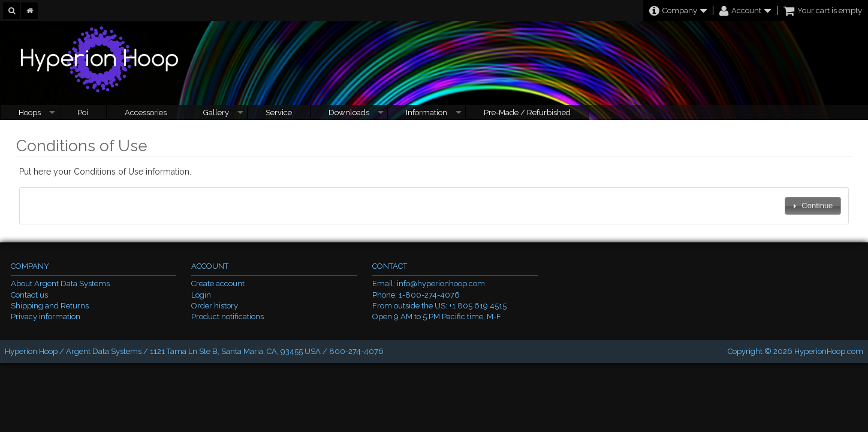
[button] (813, 206)
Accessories (146, 112)
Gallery (216, 112)
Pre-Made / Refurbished (527, 112)
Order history (215, 306)
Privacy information (46, 316)
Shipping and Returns (50, 306)
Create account (218, 283)
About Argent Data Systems (60, 283)
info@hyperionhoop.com (441, 283)
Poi (83, 112)
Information (427, 112)
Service (279, 112)
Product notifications (227, 316)
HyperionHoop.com (829, 351)
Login (201, 295)
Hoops (30, 112)
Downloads (349, 112)
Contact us (29, 295)
